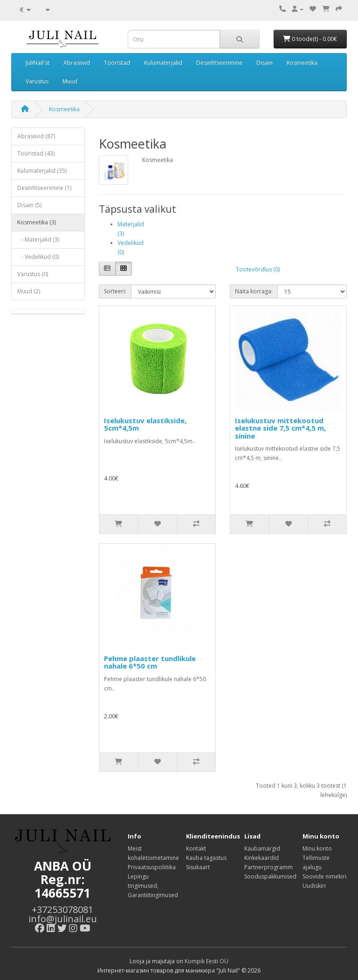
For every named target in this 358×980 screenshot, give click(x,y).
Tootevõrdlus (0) (258, 269)
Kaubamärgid (262, 848)
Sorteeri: (115, 291)
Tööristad (117, 63)
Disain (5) (29, 205)
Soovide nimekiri (324, 876)
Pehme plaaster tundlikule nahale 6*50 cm (150, 662)
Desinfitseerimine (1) (44, 188)
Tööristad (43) (36, 153)
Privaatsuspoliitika (152, 867)
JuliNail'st (38, 63)
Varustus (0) (33, 274)
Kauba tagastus (206, 858)
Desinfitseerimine (219, 63)
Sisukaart (198, 867)
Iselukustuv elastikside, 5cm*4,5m (145, 424)
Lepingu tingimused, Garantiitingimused (153, 886)
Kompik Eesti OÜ (207, 961)
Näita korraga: (254, 291)
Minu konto (317, 848)
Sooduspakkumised (270, 876)
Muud (70, 81)
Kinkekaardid (262, 858)
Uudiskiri (314, 886)
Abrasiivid (77, 63)
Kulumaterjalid (163, 63)
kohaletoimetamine (153, 858)
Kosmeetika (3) (37, 222)
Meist (135, 848)
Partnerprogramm (268, 867)
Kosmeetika (302, 63)
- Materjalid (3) (38, 240)
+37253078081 (62, 909)
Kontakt (196, 848)
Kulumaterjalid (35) (42, 171)
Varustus (37, 81)
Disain (265, 63)
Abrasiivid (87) (36, 136)
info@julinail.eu (63, 919)
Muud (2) (29, 291)
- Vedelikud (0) (38, 257)
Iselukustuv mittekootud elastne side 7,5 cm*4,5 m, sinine (280, 428)
